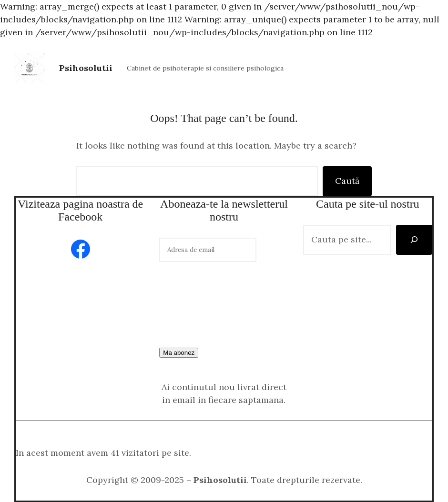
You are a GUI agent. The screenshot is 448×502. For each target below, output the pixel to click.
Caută (347, 181)
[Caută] (414, 240)
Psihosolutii (86, 68)
